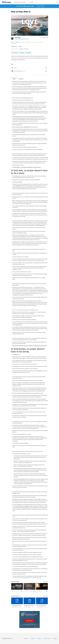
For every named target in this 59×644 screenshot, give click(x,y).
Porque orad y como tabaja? (31, 605)
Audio (15, 68)
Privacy (39, 638)
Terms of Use (47, 638)
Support (55, 638)
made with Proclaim (44, 38)
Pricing (33, 638)
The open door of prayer (18, 605)
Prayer (20, 46)
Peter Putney (15, 607)
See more (46, 582)
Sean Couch (18, 37)
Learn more (41, 6)
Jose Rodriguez (28, 607)
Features (26, 638)
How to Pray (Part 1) (20, 71)
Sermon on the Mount (15, 42)
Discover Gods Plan (41, 605)
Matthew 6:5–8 (14, 46)
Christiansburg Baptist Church (22, 39)
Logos (11, 638)
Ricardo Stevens (40, 607)
